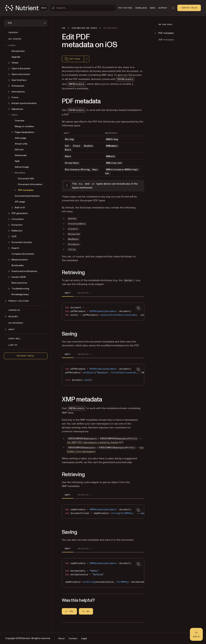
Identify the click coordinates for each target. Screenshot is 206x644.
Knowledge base (20, 294)
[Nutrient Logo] (26, 8)
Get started (15, 39)
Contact (73, 638)
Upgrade (16, 57)
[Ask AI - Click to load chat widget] (196, 634)
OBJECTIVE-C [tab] (84, 293)
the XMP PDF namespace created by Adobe (93, 442)
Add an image (22, 167)
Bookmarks (18, 265)
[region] (103, 311)
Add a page (21, 138)
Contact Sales (189, 8)
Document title (26, 179)
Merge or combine (24, 126)
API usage (20, 202)
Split (17, 161)
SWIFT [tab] (68, 293)
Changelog (14, 310)
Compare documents (23, 254)
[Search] (83, 8)
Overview (13, 33)
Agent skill (15, 339)
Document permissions (27, 196)
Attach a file (21, 144)
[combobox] (87, 59)
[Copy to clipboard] (138, 308)
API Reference (16, 323)
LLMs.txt (13, 345)
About (61, 638)
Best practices (19, 283)
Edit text (19, 150)
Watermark (21, 155)
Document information (30, 184)
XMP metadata (166, 40)
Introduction (18, 51)
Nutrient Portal (26, 356)
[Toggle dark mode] (173, 8)
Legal (84, 638)
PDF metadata (26, 190)
